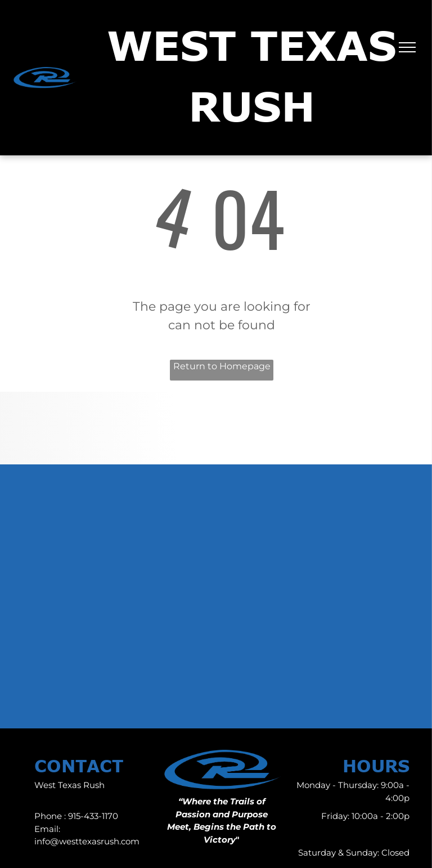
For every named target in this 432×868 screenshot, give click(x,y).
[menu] (407, 47)
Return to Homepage (222, 366)
